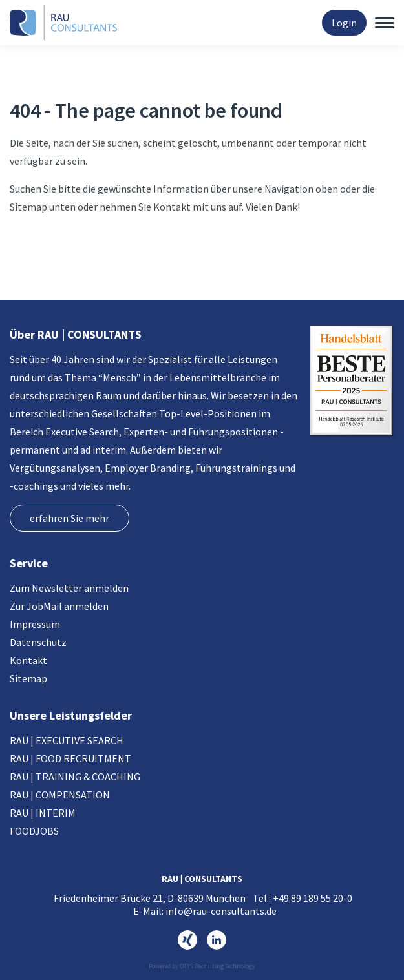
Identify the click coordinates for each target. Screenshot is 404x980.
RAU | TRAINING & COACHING (75, 777)
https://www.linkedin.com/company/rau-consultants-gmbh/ (217, 940)
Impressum (35, 624)
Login (344, 23)
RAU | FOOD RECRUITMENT (70, 758)
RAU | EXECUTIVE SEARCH (67, 740)
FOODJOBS (34, 831)
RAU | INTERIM (43, 813)
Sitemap (28, 678)
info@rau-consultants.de (221, 911)
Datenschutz (38, 642)
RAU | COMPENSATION (60, 795)
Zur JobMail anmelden (59, 606)
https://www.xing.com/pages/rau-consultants (187, 940)
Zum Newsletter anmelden (69, 588)
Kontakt (28, 660)
